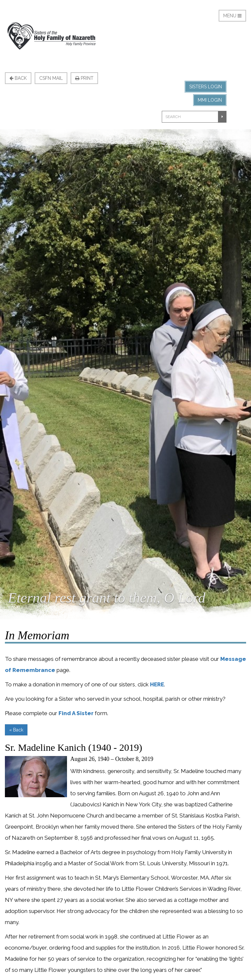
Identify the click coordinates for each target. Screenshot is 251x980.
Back (18, 78)
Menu (232, 16)
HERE (157, 684)
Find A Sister (76, 713)
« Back (16, 730)
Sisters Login (206, 87)
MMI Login (210, 100)
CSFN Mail (51, 78)
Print (84, 78)
